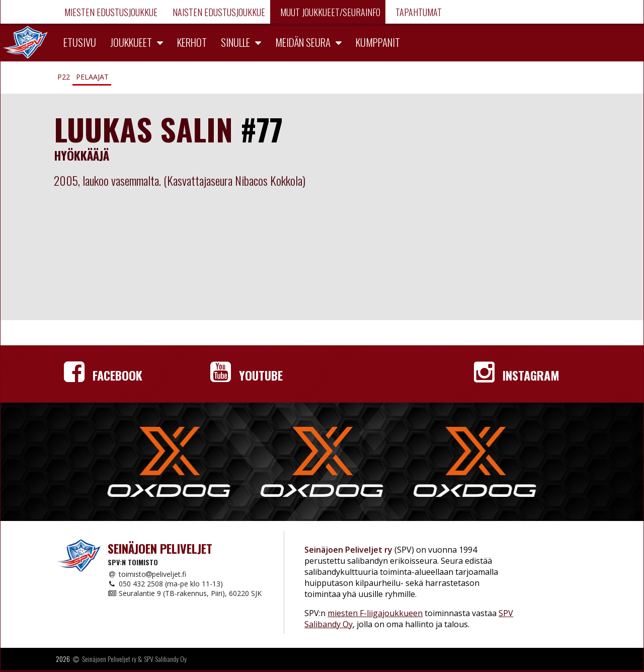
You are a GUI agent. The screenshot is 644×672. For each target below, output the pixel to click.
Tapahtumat (418, 12)
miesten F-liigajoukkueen (375, 613)
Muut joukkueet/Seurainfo (329, 12)
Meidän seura (303, 42)
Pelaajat (92, 77)
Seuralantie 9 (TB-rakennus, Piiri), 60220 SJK (185, 593)
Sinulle (235, 42)
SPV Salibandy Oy (165, 659)
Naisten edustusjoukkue (218, 12)
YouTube (247, 375)
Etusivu (80, 42)
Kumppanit (378, 42)
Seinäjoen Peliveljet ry (109, 659)
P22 (64, 77)
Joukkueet (131, 42)
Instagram (517, 375)
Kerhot (192, 42)
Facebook (103, 375)
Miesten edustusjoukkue (110, 12)
